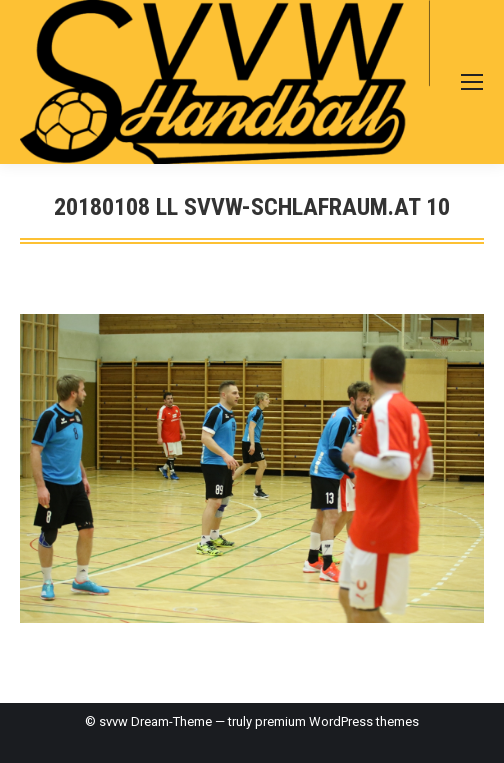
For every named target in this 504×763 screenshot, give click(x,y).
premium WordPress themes (337, 721)
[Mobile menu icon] (472, 82)
